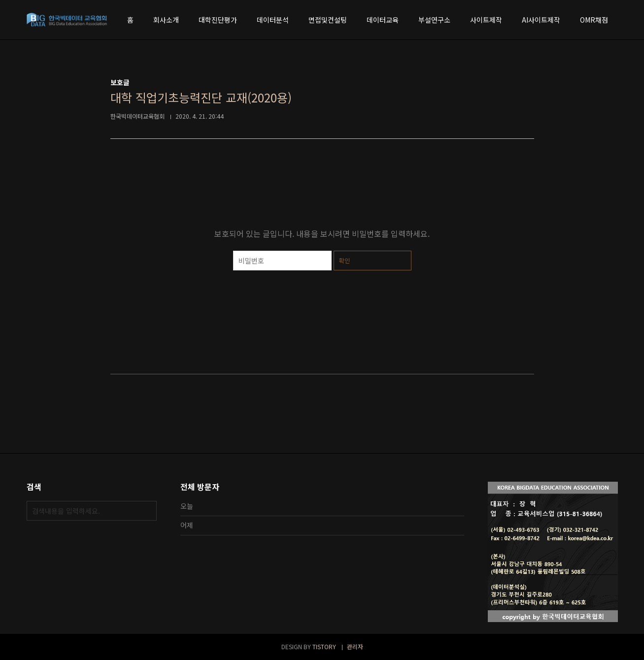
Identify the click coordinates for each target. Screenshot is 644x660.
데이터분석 (273, 20)
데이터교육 (383, 20)
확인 (344, 260)
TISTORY (324, 646)
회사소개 (166, 20)
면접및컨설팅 (328, 20)
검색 (147, 511)
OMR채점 (594, 20)
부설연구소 (434, 20)
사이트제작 (486, 20)
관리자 (355, 646)
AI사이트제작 (541, 20)
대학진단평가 (218, 20)
